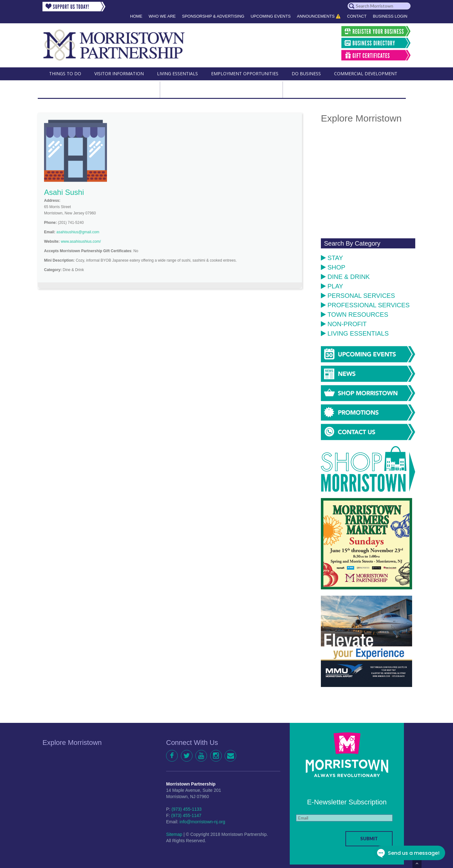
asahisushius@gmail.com (78, 232)
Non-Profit (344, 324)
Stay (332, 258)
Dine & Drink (345, 277)
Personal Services (358, 296)
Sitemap (174, 834)
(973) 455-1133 (187, 809)
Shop (333, 267)
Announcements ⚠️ (319, 16)
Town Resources (355, 315)
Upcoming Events (271, 16)
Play (332, 286)
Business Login (390, 16)
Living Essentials (355, 333)
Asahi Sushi (64, 192)
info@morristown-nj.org (202, 822)
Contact (357, 16)
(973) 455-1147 (186, 815)
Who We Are (162, 16)
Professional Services (365, 305)
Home (136, 16)
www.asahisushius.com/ (81, 241)
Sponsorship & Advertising (213, 16)
